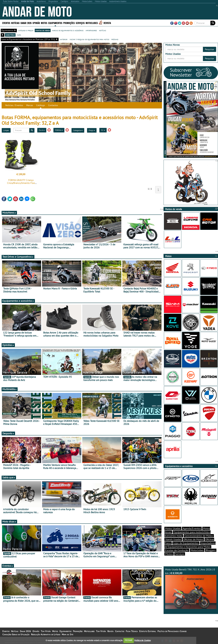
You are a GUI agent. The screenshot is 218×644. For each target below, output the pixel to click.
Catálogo (41, 105)
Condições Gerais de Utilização (16, 634)
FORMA (59, 130)
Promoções (69, 23)
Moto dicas (9, 521)
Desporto (8, 433)
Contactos (53, 105)
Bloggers (211, 550)
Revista (107, 23)
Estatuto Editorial (148, 631)
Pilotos (169, 554)
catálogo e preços (26, 30)
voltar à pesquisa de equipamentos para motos (89, 39)
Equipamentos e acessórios (18, 301)
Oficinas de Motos (193, 539)
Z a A (42, 130)
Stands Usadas (173, 539)
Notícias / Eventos (14, 105)
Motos (44, 23)
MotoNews (9, 213)
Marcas (30, 105)
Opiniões (8, 345)
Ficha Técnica (132, 631)
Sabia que (9, 477)
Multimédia (10, 389)
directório (10, 35)
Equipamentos (55, 23)
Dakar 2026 (26, 23)
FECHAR (129, 640)
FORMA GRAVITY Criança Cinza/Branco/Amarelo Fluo (21, 182)
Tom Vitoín (46, 631)
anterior (64, 39)
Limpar (6, 130)
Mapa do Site (67, 634)
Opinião (36, 23)
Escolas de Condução (177, 550)
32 (103, 130)
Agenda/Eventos (192, 528)
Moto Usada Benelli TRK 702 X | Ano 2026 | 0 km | (191, 588)
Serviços (80, 23)
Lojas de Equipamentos (186, 543)
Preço (92, 130)
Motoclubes (92, 23)
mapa (19, 35)
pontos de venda (43, 30)
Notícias (15, 23)
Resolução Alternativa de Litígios (46, 634)
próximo (115, 39)
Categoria (78, 130)
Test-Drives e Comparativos (18, 257)
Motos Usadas (173, 528)
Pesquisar (210, 49)
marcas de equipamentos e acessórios (68, 30)
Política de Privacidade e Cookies (172, 631)
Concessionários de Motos (199, 536)
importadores (91, 30)
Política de (142, 640)
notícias (103, 30)
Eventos (6, 23)
